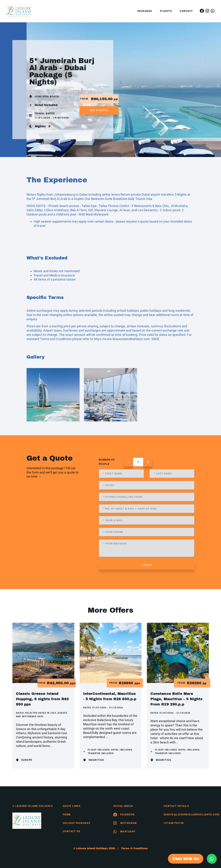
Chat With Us (186, 859)
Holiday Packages (77, 823)
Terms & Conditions (134, 848)
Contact (186, 11)
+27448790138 (174, 823)
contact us (72, 831)
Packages (145, 11)
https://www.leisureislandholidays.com (122, 339)
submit (147, 565)
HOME (67, 814)
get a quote (99, 110)
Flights (166, 11)
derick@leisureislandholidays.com (186, 814)
